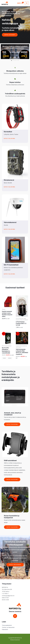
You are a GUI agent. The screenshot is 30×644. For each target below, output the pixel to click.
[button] (3, 52)
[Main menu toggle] (27, 3)
